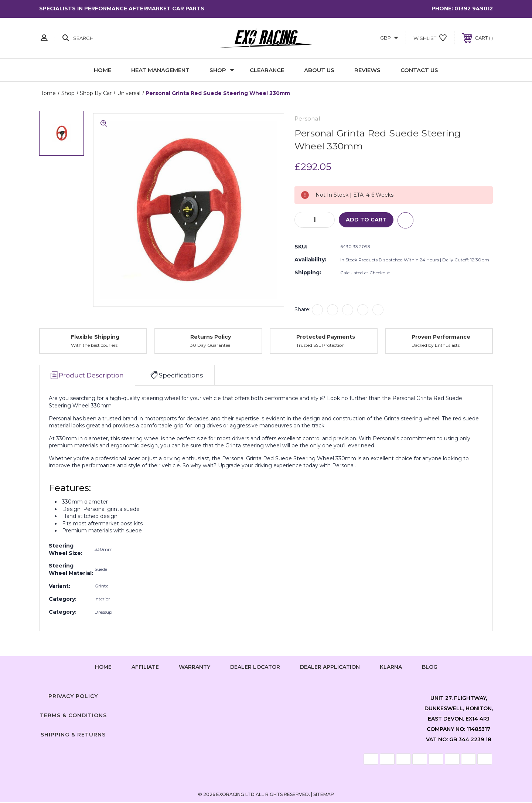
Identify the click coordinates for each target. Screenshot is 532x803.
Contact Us (419, 70)
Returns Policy (211, 337)
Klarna (391, 667)
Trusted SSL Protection (320, 346)
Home (103, 70)
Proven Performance (441, 337)
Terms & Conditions (73, 716)
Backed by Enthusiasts (436, 346)
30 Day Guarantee (210, 346)
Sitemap (324, 795)
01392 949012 (474, 9)
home (103, 667)
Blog (430, 667)
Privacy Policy (73, 697)
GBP (389, 38)
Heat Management (160, 70)
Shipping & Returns (73, 735)
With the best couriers (94, 346)
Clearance (267, 70)
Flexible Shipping (95, 337)
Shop (222, 70)
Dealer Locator (255, 667)
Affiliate (145, 667)
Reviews (367, 70)
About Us (319, 70)
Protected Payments (326, 337)
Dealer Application (330, 667)
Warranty (195, 667)
